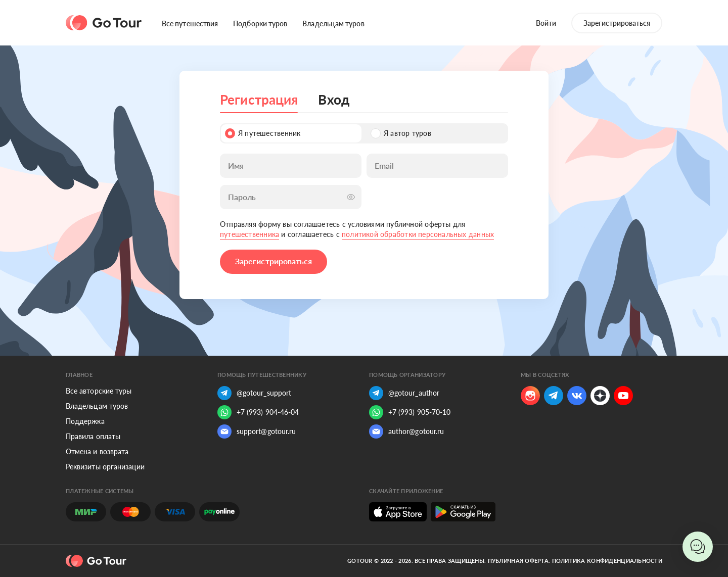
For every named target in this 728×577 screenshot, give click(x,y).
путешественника (249, 234)
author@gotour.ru (406, 431)
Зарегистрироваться (617, 23)
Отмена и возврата (97, 451)
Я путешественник (263, 133)
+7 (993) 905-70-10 (410, 412)
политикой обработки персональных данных (418, 234)
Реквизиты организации (105, 467)
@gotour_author (404, 393)
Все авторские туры (99, 391)
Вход (334, 100)
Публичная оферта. (519, 561)
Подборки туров (260, 23)
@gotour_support (254, 393)
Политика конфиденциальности (607, 561)
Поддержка (85, 421)
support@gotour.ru (257, 431)
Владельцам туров (333, 23)
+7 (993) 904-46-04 (258, 412)
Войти (546, 23)
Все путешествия (190, 23)
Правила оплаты (93, 436)
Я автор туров (401, 133)
